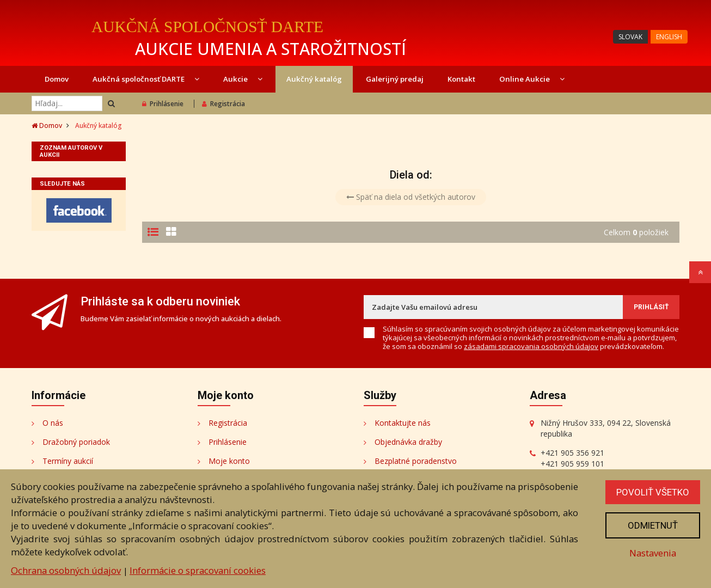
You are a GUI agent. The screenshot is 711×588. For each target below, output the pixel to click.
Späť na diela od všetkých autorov (411, 197)
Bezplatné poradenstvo (416, 461)
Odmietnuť (653, 525)
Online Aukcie (532, 79)
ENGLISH (669, 37)
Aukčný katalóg (314, 79)
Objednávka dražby (408, 442)
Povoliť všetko (653, 492)
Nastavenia (653, 553)
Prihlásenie (163, 104)
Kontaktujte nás (403, 423)
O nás (53, 423)
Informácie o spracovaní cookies (198, 570)
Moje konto (229, 461)
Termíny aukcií (68, 461)
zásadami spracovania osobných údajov (531, 346)
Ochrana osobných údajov (66, 570)
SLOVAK (630, 37)
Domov (57, 79)
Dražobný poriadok (76, 442)
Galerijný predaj (395, 79)
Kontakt (461, 79)
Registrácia (223, 104)
